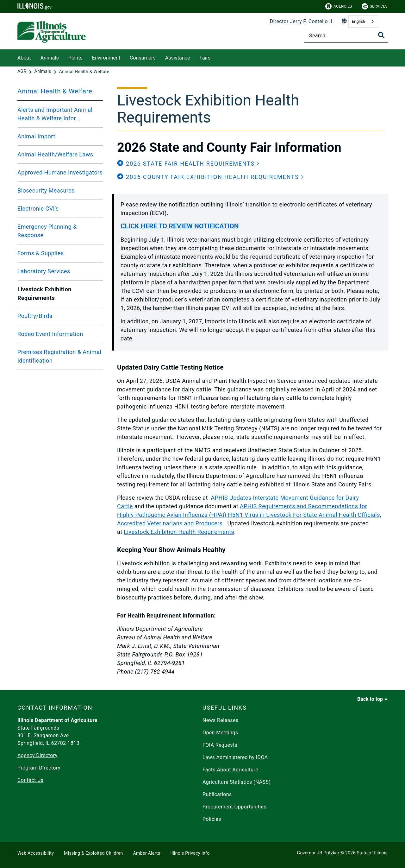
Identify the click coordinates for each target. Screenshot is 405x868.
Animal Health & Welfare (55, 91)
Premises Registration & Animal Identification (59, 356)
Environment (106, 58)
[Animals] (43, 72)
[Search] (346, 36)
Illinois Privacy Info (190, 853)
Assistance (178, 58)
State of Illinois (372, 853)
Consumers (143, 58)
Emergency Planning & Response (47, 231)
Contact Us (30, 780)
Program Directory (39, 768)
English (358, 21)
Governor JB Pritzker (318, 853)
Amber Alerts (147, 853)
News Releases (221, 720)
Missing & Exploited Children (93, 853)
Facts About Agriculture (230, 770)
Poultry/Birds (35, 316)
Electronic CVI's (38, 209)
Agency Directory (37, 755)
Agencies (339, 6)
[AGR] (22, 72)
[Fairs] (215, 57)
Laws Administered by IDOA (235, 757)
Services (375, 6)
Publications (217, 794)
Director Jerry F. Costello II (301, 21)
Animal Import (36, 136)
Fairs (205, 58)
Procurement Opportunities (234, 807)
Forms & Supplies (41, 253)
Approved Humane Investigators (60, 172)
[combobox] (363, 21)
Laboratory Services (44, 271)
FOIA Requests (220, 745)
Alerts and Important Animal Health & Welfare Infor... (55, 114)
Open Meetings (220, 733)
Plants (75, 58)
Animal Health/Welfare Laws (55, 154)
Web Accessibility (36, 853)
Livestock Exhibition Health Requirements (179, 532)
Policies (212, 819)
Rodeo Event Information (50, 334)
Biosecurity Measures (46, 190)
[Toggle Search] (381, 35)
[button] (188, 164)
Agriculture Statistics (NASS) (237, 782)
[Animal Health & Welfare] (84, 72)
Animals (50, 58)
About (24, 58)
